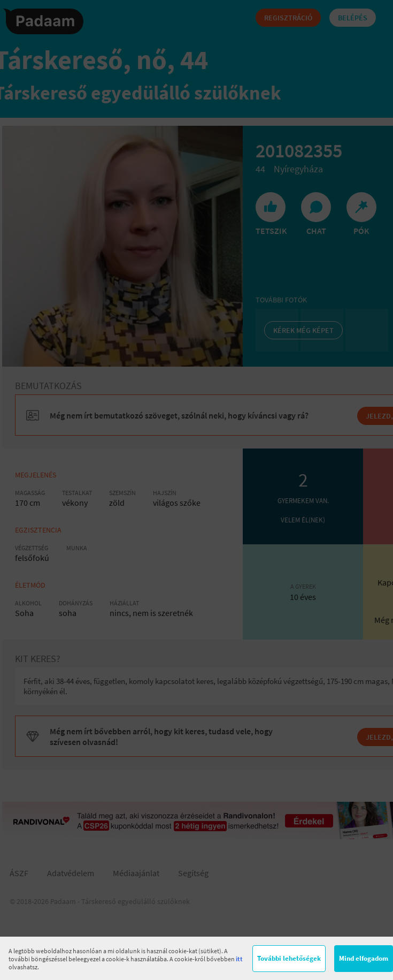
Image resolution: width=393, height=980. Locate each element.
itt (239, 959)
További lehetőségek (289, 958)
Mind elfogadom (364, 958)
